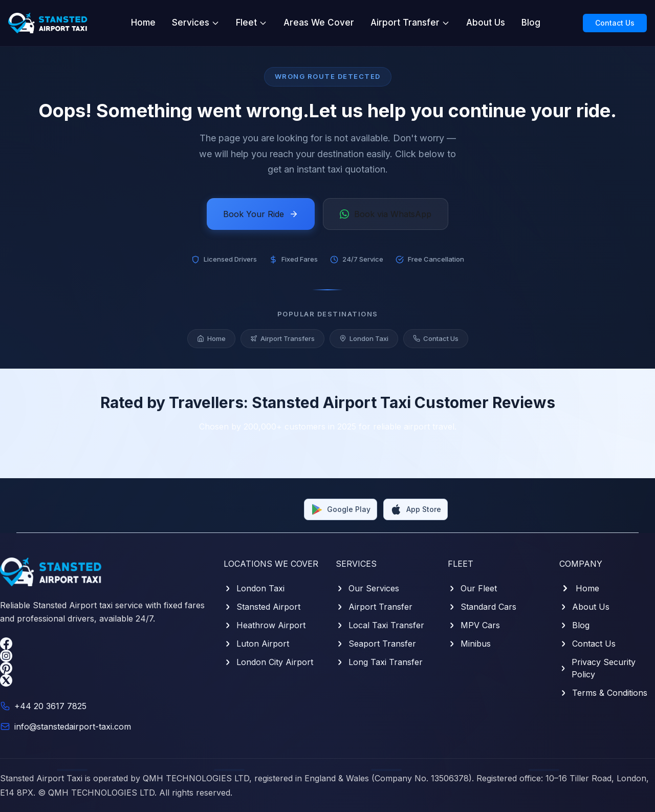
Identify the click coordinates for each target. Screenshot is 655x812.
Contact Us (615, 23)
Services (196, 23)
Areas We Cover (319, 23)
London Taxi (364, 338)
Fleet (252, 23)
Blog (531, 23)
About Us (486, 23)
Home (143, 23)
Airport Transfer (410, 23)
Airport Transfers (282, 338)
